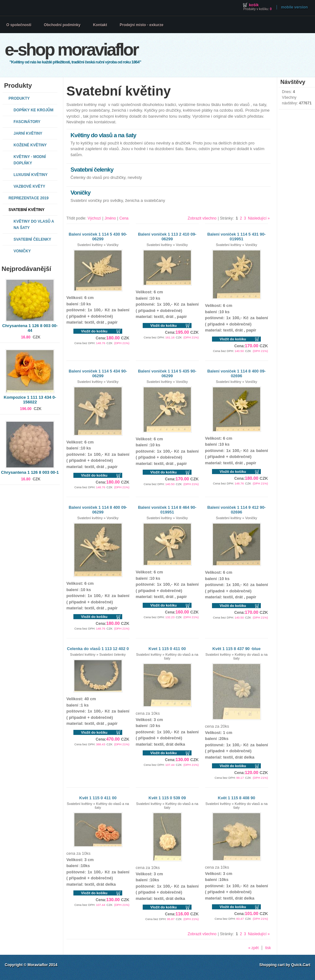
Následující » (259, 218)
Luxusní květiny (31, 175)
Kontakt (100, 25)
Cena (124, 218)
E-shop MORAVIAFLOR (71, 50)
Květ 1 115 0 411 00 (98, 798)
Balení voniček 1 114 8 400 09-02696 (237, 373)
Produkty (19, 98)
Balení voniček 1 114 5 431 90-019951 (237, 237)
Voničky (22, 251)
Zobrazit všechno (202, 218)
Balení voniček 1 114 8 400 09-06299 (98, 510)
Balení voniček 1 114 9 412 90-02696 (237, 510)
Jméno (110, 218)
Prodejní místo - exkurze (142, 25)
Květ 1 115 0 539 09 (167, 798)
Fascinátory (27, 122)
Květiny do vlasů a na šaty (34, 225)
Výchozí (94, 218)
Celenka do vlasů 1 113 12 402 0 (98, 649)
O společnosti (19, 25)
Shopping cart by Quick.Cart (285, 965)
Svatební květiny (26, 210)
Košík (254, 5)
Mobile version (294, 7)
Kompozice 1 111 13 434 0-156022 (30, 400)
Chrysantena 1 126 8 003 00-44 (30, 328)
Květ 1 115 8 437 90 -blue (236, 649)
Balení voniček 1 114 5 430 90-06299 (98, 237)
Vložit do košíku (94, 331)
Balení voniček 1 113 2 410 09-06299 (167, 237)
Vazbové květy (29, 186)
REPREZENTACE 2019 (29, 198)
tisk (268, 948)
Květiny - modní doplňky (30, 160)
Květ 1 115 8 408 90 (237, 798)
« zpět (253, 948)
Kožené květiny (30, 145)
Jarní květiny (28, 133)
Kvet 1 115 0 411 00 (167, 649)
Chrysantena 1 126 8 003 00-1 (30, 472)
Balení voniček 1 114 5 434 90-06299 (98, 373)
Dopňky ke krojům (33, 110)
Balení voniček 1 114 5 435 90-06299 (167, 373)
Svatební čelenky (32, 239)
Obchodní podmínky (62, 25)
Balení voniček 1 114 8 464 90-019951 (167, 510)
